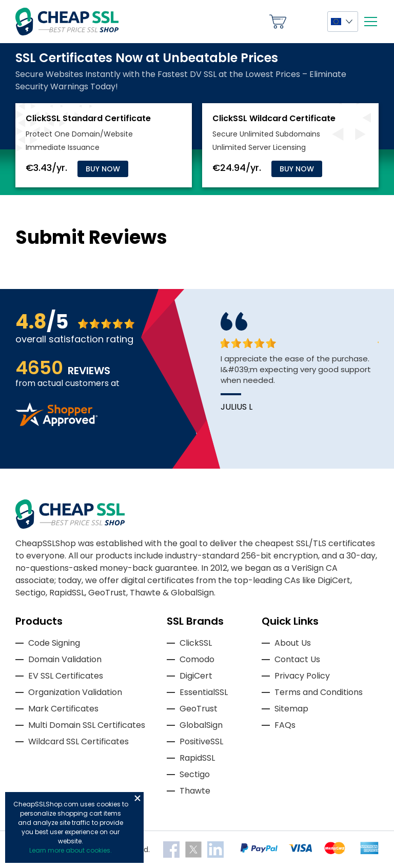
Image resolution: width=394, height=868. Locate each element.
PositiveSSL (201, 741)
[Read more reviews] (56, 423)
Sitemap (291, 709)
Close (137, 798)
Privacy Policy (302, 676)
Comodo (197, 659)
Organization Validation (75, 692)
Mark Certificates (63, 709)
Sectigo (195, 774)
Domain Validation (65, 659)
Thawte (195, 791)
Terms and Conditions (319, 692)
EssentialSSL (204, 692)
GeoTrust (199, 709)
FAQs (285, 725)
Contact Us (297, 659)
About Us (293, 643)
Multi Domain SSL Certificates (87, 725)
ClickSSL (196, 643)
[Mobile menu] (370, 22)
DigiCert (196, 676)
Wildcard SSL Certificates (78, 741)
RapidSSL (197, 758)
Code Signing (54, 643)
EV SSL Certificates (66, 676)
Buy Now (103, 169)
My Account (307, 22)
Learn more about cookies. (71, 850)
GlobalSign (201, 725)
